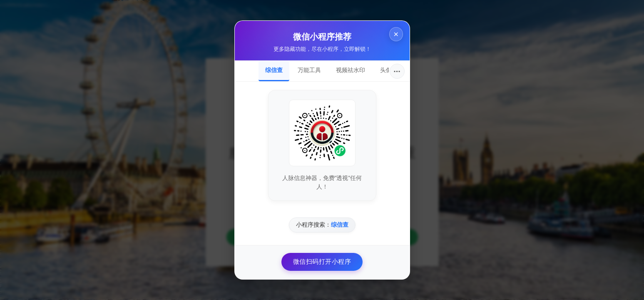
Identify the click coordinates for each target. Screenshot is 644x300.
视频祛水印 (351, 70)
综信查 (274, 70)
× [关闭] (395, 34)
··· (397, 71)
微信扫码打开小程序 (322, 261)
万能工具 (309, 70)
